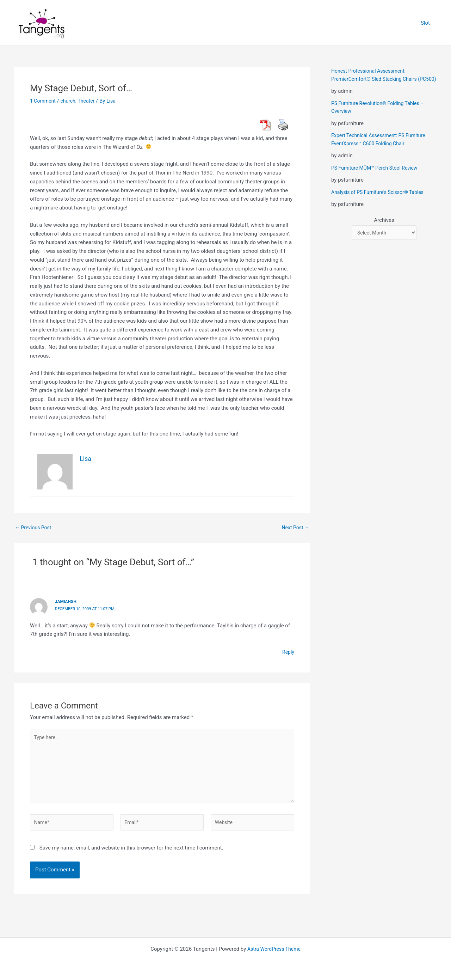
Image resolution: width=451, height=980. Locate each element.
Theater (89, 101)
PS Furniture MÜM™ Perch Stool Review (377, 176)
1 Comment (44, 101)
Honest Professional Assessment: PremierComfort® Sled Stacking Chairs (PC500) (377, 79)
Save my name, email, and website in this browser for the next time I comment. (131, 854)
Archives (384, 228)
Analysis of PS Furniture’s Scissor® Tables (381, 200)
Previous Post (34, 528)
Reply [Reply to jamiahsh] (288, 652)
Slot (427, 23)
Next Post (295, 528)
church (70, 101)
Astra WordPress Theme (274, 949)
